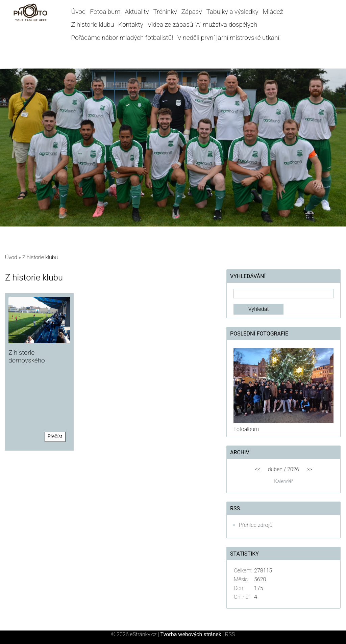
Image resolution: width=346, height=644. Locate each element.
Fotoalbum (105, 12)
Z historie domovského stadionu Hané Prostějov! (29, 364)
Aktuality (137, 12)
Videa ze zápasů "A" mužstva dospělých (203, 24)
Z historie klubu (93, 24)
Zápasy (191, 12)
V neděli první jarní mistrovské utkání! (229, 38)
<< (258, 469)
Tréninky (165, 12)
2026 (293, 469)
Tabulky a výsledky (232, 12)
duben (275, 469)
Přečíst (55, 437)
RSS (230, 634)
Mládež (273, 12)
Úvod (79, 12)
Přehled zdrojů (256, 525)
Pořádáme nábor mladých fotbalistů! (122, 38)
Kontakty (131, 24)
